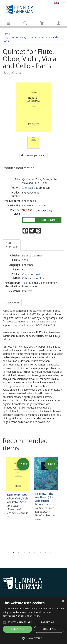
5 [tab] (35, 553)
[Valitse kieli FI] (63, 3)
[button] (33, 638)
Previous (2, 503)
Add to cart (48, 220)
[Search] (25, 23)
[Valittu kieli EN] (56, 3)
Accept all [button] (17, 629)
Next (63, 503)
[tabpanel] (18, 488)
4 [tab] (29, 553)
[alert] (33, 621)
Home (6, 34)
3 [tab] (24, 553)
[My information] (59, 23)
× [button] (63, 601)
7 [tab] (46, 553)
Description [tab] (12, 302)
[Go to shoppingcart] (42, 23)
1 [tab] (13, 553)
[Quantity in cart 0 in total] (42, 24)
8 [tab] (51, 553)
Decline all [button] (49, 629)
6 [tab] (40, 553)
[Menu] (8, 23)
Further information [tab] (12, 245)
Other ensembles (33, 278)
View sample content (33, 155)
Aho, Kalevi (29, 188)
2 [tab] (19, 553)
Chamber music (32, 274)
